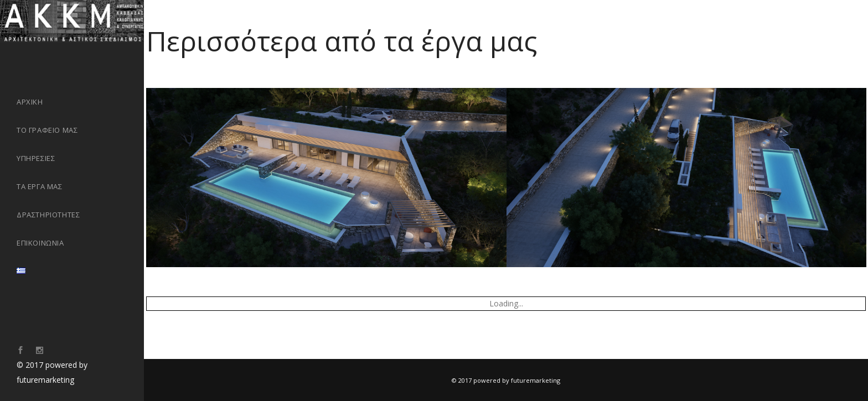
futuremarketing (45, 380)
